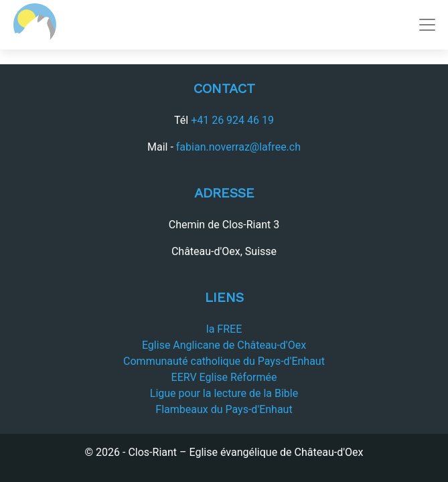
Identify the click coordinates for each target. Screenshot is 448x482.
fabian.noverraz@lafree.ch (238, 147)
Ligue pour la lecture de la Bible (224, 393)
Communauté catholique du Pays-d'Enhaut (224, 361)
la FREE (224, 329)
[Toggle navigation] (427, 25)
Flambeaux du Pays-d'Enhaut (224, 409)
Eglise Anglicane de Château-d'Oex (224, 345)
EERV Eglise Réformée (224, 377)
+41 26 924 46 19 (232, 120)
